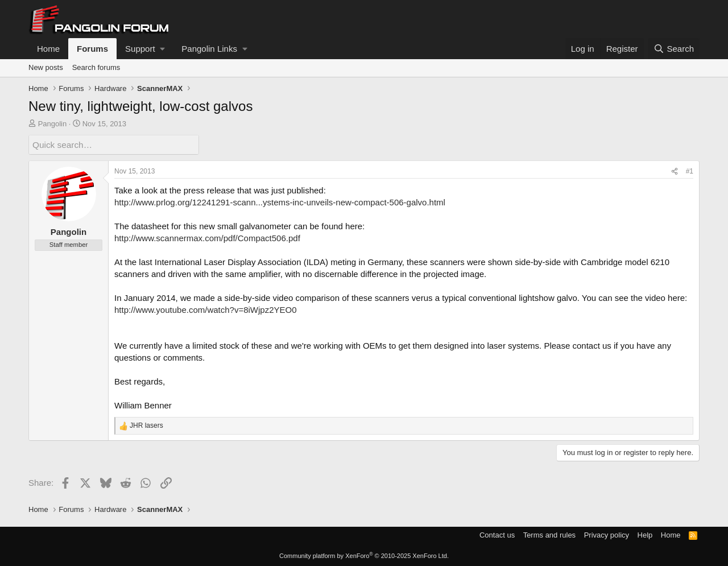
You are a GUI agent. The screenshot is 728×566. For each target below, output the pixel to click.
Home (48, 49)
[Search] (674, 49)
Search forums (96, 67)
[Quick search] (114, 145)
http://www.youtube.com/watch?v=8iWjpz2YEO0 (206, 310)
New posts (46, 67)
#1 (690, 171)
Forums (92, 49)
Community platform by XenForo (364, 556)
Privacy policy (607, 534)
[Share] (675, 172)
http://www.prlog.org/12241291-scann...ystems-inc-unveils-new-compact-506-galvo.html (280, 202)
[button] (145, 49)
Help (645, 534)
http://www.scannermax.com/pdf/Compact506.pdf (207, 238)
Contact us (497, 534)
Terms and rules (549, 534)
